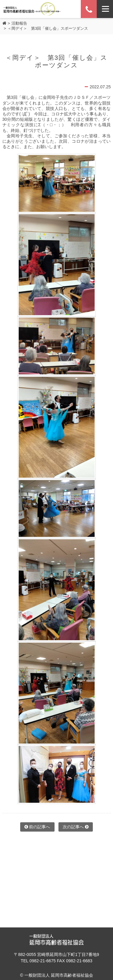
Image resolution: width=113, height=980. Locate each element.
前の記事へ (37, 827)
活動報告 (19, 23)
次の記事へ (76, 827)
